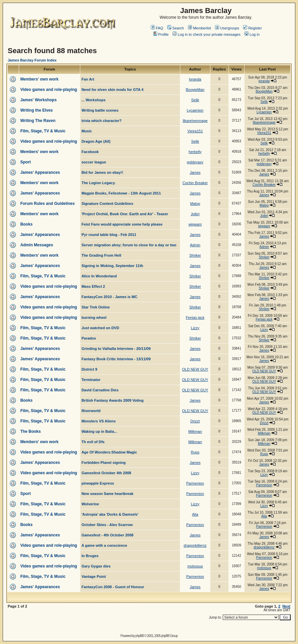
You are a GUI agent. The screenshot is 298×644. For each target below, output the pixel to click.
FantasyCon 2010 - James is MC (110, 297)
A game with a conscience (105, 545)
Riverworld (91, 411)
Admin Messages (37, 245)
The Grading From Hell (102, 255)
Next (286, 606)
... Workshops (94, 100)
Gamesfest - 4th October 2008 (108, 535)
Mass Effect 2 (93, 286)
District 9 (89, 369)
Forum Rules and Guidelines (48, 204)
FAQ (157, 28)
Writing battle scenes (100, 110)
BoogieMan (195, 90)
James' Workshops (39, 100)
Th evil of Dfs (93, 442)
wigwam (195, 224)
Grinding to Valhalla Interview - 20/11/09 (116, 349)
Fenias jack (195, 317)
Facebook (90, 152)
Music (87, 131)
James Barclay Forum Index (32, 60)
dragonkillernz (195, 545)
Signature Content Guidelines (108, 204)
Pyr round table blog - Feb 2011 (109, 235)
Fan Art (88, 79)
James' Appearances (40, 172)
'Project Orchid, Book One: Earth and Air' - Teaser (125, 214)
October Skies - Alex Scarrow (107, 525)
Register (253, 28)
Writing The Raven (38, 121)
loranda (195, 79)
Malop (195, 204)
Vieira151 (195, 131)
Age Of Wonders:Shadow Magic (109, 452)
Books (27, 224)
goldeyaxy (195, 162)
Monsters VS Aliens (99, 421)
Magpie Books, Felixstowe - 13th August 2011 (121, 193)
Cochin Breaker (195, 183)
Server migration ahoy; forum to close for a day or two (129, 245)
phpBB (140, 636)
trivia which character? (102, 121)
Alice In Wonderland (99, 276)
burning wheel (94, 317)
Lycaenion (195, 110)
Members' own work (39, 79)
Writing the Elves (37, 110)
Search (176, 28)
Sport (26, 162)
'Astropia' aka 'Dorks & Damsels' (110, 514)
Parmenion (195, 483)
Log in (252, 34)
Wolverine (90, 504)
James (195, 172)
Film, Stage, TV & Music (43, 131)
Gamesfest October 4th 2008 (107, 473)
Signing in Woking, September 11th (112, 266)
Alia (195, 514)
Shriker (195, 255)
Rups (195, 452)
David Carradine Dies (100, 390)
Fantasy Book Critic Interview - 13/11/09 (116, 359)
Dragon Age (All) (96, 141)
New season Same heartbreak (108, 494)
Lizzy (195, 328)
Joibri (195, 214)
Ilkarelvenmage (195, 121)
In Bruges (90, 556)
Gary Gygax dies (96, 566)
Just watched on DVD (100, 328)
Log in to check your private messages (207, 34)
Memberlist (200, 28)
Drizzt (195, 421)
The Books (31, 431)
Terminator (91, 380)
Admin (195, 245)
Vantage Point (94, 576)
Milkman (195, 431)
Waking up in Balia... (100, 431)
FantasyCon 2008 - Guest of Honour (113, 587)
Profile (161, 34)
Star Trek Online (96, 307)
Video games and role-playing (49, 90)
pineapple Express (98, 483)
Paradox (89, 338)
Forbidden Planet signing (104, 463)
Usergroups (227, 28)
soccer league (94, 162)
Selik (195, 100)
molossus (195, 566)
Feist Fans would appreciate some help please (122, 224)
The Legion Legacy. (99, 183)
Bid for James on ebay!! (103, 172)
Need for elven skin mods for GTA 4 (113, 90)
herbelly (195, 152)
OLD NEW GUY (195, 369)
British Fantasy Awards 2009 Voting (113, 400)
